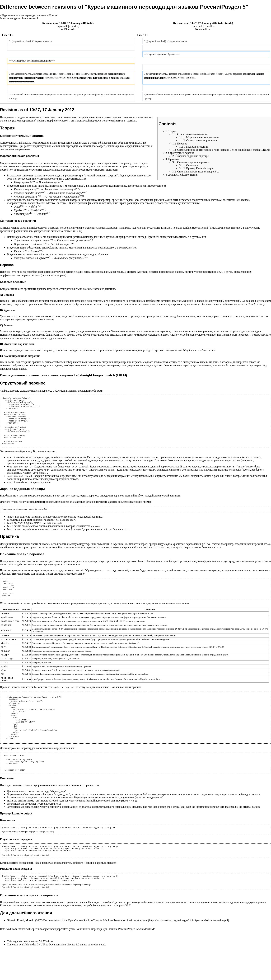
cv (86, 257)
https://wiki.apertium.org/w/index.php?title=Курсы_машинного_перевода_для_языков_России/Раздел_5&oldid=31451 (86, 960)
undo (229, 23)
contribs (74, 26)
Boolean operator (109, 661)
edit (90, 23)
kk (33, 181)
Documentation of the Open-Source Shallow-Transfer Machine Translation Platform (95, 951)
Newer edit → (203, 29)
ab (51, 240)
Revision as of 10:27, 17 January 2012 (195, 23)
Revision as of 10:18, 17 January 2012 (64, 23)
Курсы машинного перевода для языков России (30, 15)
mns (78, 188)
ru (61, 181)
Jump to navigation (11, 18)
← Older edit (68, 29)
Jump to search (30, 18)
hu (22, 206)
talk (66, 26)
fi (39, 206)
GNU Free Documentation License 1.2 (58, 976)
